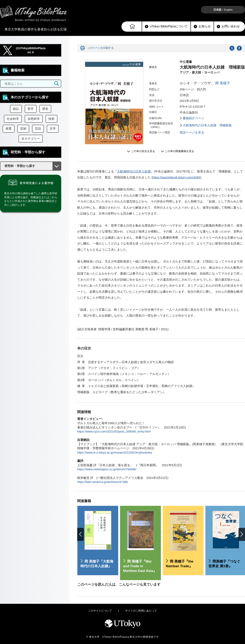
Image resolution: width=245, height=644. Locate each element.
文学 (53, 129)
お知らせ (202, 26)
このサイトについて (100, 611)
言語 (38, 129)
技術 (51, 119)
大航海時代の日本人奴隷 (134, 171)
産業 (9, 129)
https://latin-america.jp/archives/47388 (102, 482)
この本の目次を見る (143, 151)
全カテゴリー (31, 139)
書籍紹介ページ (193, 118)
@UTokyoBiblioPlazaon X (31, 50)
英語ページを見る (192, 132)
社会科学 (13, 119)
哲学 (31, 109)
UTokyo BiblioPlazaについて (166, 26)
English (228, 10)
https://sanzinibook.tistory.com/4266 (176, 177)
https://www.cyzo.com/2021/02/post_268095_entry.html (114, 432)
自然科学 (34, 119)
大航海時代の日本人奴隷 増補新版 (207, 125)
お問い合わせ (228, 26)
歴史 (45, 109)
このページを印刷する (100, 48)
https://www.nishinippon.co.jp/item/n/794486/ (107, 469)
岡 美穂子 (223, 83)
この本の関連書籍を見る (180, 151)
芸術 (23, 129)
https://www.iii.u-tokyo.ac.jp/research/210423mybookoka (115, 453)
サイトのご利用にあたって (141, 611)
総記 (16, 109)
